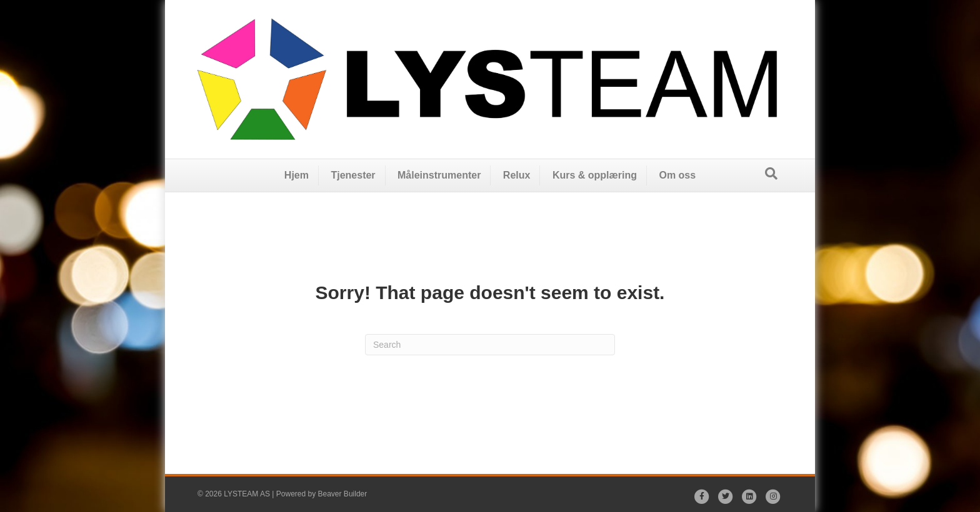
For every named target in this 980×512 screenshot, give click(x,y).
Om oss (677, 175)
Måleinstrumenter (439, 175)
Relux (517, 175)
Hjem (297, 175)
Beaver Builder (343, 494)
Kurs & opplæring (595, 175)
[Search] (771, 174)
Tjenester (353, 175)
